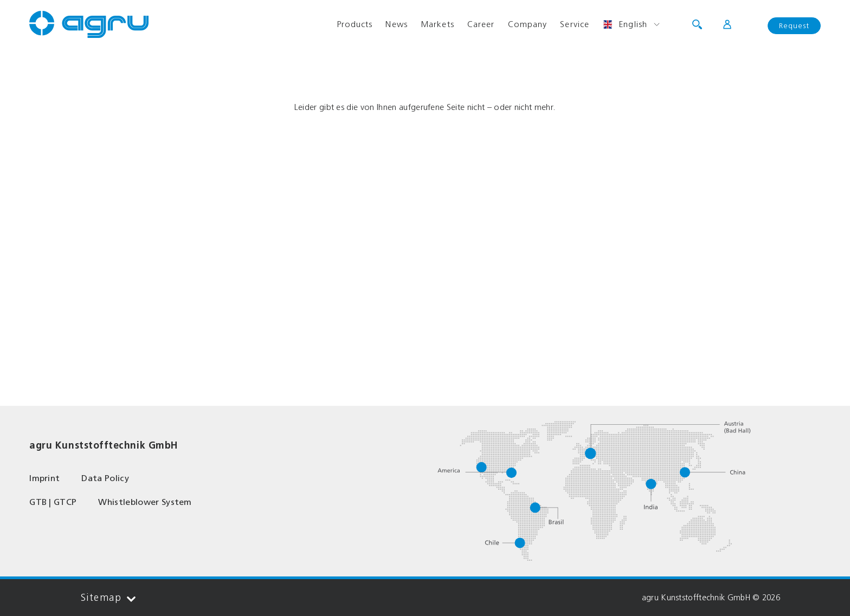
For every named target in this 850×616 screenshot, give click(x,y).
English (625, 24)
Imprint (44, 478)
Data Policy (105, 478)
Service (575, 24)
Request (794, 26)
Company (528, 24)
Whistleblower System (145, 502)
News (396, 24)
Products (355, 24)
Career (481, 24)
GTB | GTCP (53, 502)
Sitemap (108, 598)
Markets (437, 24)
